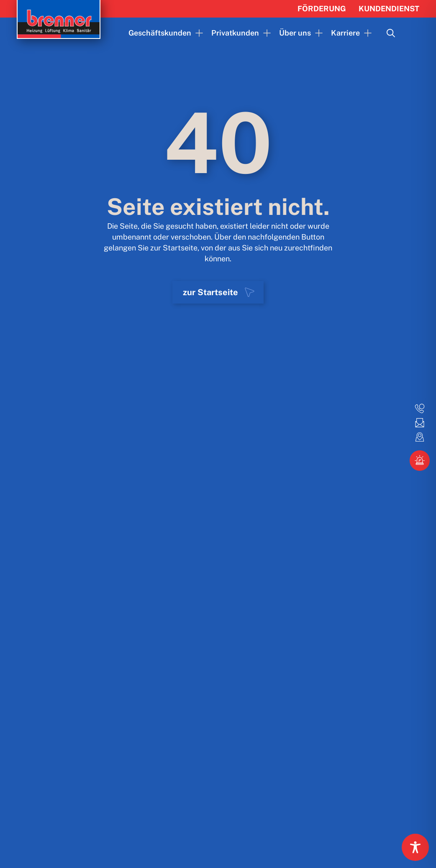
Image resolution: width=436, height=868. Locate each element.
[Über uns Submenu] (317, 33)
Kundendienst (389, 9)
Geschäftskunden (160, 33)
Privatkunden (235, 33)
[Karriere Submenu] (366, 33)
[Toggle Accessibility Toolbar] (415, 847)
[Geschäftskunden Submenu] (197, 33)
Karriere (345, 33)
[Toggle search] (391, 33)
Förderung (322, 9)
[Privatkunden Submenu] (265, 33)
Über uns (295, 33)
